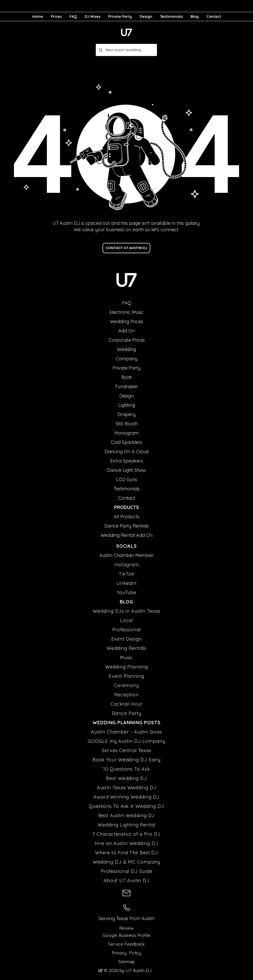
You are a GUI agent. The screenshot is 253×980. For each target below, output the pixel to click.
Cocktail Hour (127, 704)
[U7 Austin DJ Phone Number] (126, 908)
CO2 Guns (126, 479)
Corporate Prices (127, 340)
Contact (127, 498)
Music (127, 658)
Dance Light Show (126, 470)
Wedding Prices (126, 321)
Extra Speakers (127, 461)
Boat (126, 377)
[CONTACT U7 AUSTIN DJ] (126, 248)
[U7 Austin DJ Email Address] (126, 893)
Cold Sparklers (126, 442)
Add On (126, 331)
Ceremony (126, 685)
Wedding (126, 349)
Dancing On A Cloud (126, 452)
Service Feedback (126, 944)
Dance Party (127, 713)
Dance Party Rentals (126, 526)
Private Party (126, 368)
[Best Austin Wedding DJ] (126, 50)
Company (126, 359)
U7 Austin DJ (138, 970)
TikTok (126, 574)
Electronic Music (127, 312)
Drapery (126, 414)
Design (126, 396)
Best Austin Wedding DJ (127, 815)
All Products (127, 517)
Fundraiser (126, 387)
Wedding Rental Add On (126, 535)
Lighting (127, 405)
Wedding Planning (126, 667)
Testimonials (127, 489)
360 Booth (127, 424)
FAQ (127, 303)
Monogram (126, 433)
